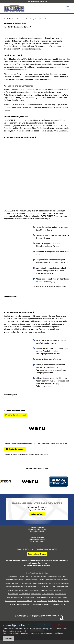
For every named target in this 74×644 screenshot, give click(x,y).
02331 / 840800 (40, 605)
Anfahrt (55, 613)
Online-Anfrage (37, 578)
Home (14, 19)
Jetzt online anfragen (15, 513)
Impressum (48, 613)
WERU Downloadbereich (16, 479)
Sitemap (19, 613)
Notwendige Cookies (14, 625)
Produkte (21, 19)
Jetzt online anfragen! (37, 618)
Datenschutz (39, 613)
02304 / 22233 (42, 2)
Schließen (8, 638)
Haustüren (29, 19)
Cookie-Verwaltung (29, 613)
